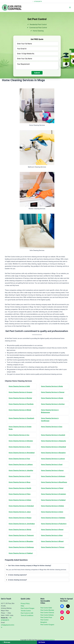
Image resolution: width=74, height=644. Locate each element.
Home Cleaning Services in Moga (20, 483)
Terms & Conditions (27, 615)
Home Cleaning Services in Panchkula (21, 404)
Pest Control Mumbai (47, 610)
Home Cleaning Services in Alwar (52, 541)
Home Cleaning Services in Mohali (20, 410)
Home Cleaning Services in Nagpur (20, 521)
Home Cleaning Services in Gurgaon (21, 392)
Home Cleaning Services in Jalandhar (21, 471)
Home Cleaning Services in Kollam (20, 503)
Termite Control (26, 611)
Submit (37, 73)
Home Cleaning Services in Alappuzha (54, 441)
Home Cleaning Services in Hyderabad (21, 509)
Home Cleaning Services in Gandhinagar (50, 420)
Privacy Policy (25, 604)
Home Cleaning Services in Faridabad (53, 503)
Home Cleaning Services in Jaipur (20, 515)
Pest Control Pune (46, 617)
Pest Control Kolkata (47, 615)
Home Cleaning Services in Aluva (20, 447)
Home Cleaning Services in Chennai (53, 392)
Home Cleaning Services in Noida (52, 386)
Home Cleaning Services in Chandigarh (22, 418)
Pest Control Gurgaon (47, 625)
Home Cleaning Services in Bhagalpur (21, 547)
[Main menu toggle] (70, 7)
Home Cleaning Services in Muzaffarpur (50, 484)
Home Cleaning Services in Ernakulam (54, 497)
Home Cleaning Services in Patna (20, 497)
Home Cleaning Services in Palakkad (21, 559)
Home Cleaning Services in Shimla (20, 535)
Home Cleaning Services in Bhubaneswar (50, 411)
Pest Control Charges (28, 608)
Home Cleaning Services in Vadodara (53, 521)
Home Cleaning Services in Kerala (52, 398)
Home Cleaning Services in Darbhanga (21, 553)
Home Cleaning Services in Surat (52, 465)
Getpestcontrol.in (49, 640)
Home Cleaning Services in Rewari (52, 535)
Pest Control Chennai (47, 613)
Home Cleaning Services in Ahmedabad (22, 453)
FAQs (22, 606)
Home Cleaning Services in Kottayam (53, 477)
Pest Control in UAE (27, 613)
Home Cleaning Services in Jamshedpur (18, 528)
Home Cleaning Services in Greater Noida (20, 428)
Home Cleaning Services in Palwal (52, 491)
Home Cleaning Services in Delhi (19, 386)
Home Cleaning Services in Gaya (52, 427)
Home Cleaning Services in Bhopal (52, 547)
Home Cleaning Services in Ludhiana (21, 465)
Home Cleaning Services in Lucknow (53, 459)
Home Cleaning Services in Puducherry (54, 527)
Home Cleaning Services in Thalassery (21, 541)
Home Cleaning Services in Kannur (52, 471)
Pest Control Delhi (46, 608)
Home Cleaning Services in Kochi (20, 477)
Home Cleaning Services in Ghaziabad (54, 447)
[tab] (37, 574)
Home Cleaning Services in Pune (19, 459)
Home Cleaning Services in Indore (52, 515)
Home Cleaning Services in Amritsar (53, 404)
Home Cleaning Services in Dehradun (21, 441)
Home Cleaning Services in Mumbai (20, 398)
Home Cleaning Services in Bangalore (54, 453)
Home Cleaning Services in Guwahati (53, 435)
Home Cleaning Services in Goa (19, 435)
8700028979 (37, 1)
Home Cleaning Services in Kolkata (53, 509)
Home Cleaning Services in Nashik (20, 491)
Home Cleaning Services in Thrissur (53, 553)
